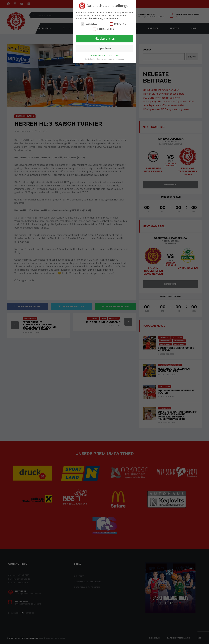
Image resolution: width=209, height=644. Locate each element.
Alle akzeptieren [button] (105, 39)
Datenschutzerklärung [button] (106, 59)
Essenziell (89, 24)
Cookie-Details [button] (90, 59)
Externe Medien (103, 29)
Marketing (118, 24)
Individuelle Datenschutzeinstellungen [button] (104, 55)
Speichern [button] (105, 48)
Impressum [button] (120, 59)
